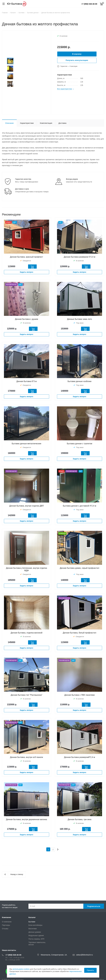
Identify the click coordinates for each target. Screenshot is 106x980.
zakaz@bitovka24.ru (84, 955)
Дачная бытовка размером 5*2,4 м (79, 257)
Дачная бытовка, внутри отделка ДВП (26, 506)
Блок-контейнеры (35, 925)
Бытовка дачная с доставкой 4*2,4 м (80, 506)
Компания (7, 917)
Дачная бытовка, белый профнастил (79, 633)
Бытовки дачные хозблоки (79, 381)
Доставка (62, 123)
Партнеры (6, 925)
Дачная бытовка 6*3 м (26, 381)
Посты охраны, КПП (36, 939)
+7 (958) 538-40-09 (89, 4)
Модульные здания (36, 935)
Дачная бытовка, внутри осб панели (27, 757)
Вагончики (33, 929)
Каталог (32, 917)
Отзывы (5, 929)
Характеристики (27, 123)
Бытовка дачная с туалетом (80, 444)
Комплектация (46, 123)
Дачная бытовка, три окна (80, 819)
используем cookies (21, 969)
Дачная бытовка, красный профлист (26, 257)
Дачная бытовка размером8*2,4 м (79, 757)
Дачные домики (35, 932)
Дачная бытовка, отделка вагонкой (27, 633)
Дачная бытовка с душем (27, 319)
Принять (90, 970)
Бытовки (32, 922)
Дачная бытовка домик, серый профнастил (80, 568)
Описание (9, 123)
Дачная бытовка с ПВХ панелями (80, 695)
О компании (7, 922)
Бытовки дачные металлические (26, 444)
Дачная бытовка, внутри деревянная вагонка (27, 819)
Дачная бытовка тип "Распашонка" (27, 695)
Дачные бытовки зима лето (79, 319)
